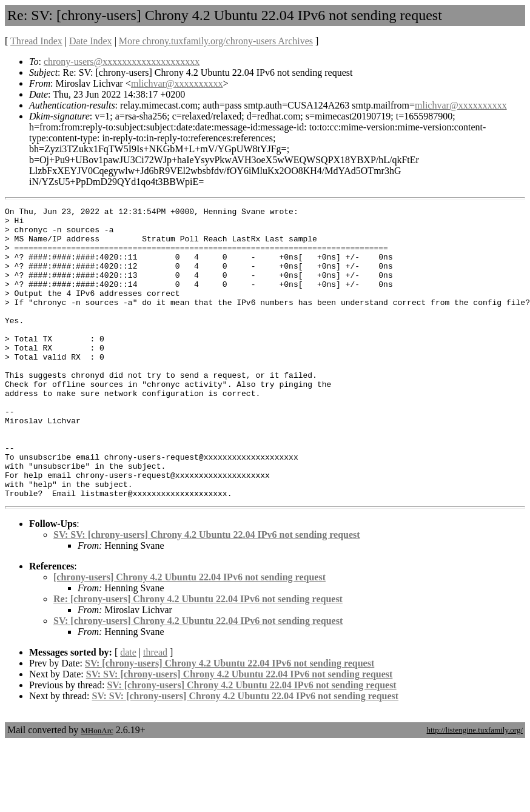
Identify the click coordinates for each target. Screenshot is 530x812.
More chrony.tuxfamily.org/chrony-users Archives (216, 41)
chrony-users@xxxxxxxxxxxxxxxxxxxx (122, 62)
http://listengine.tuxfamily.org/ (475, 788)
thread (155, 710)
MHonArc (97, 789)
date (128, 710)
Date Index (91, 41)
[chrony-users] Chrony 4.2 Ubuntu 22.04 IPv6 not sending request (190, 635)
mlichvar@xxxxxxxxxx (177, 83)
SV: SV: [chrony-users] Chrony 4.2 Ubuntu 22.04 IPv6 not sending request (207, 593)
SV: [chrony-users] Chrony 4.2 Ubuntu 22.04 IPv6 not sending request (198, 679)
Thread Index (36, 41)
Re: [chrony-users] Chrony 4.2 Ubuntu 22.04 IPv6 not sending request (198, 657)
